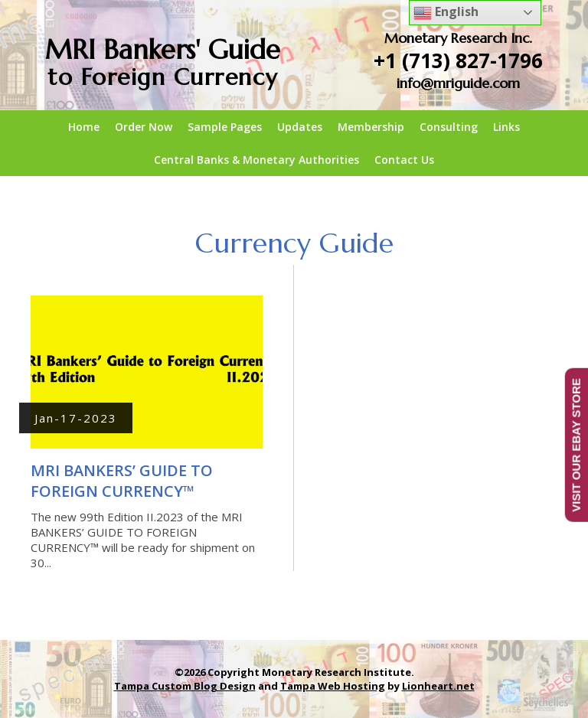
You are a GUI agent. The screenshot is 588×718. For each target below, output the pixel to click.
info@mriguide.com (458, 83)
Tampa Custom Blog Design (185, 686)
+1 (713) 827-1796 (458, 60)
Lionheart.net (438, 686)
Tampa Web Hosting (333, 686)
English (446, 13)
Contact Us (404, 160)
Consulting (449, 127)
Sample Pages (225, 127)
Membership (371, 127)
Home (84, 127)
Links (506, 127)
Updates (300, 127)
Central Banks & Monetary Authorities (256, 160)
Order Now (144, 127)
